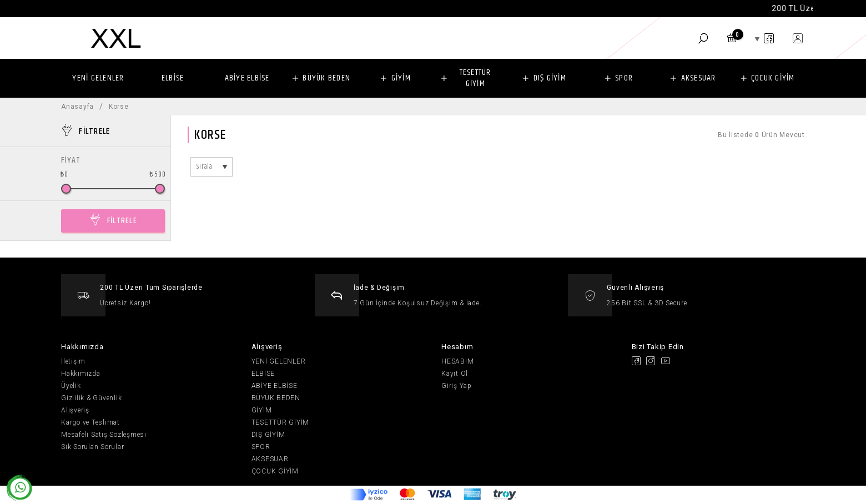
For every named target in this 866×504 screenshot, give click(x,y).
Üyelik (71, 386)
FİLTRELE (122, 221)
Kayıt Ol (455, 374)
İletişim (73, 361)
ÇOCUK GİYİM (773, 78)
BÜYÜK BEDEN (326, 78)
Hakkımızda (81, 374)
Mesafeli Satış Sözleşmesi (104, 435)
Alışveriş (75, 410)
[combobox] (212, 167)
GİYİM (401, 78)
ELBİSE (173, 78)
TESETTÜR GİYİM (475, 78)
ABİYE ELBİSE (247, 78)
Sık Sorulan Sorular (92, 447)
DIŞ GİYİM (550, 78)
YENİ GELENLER (98, 78)
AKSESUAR (699, 78)
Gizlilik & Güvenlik (91, 398)
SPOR (624, 78)
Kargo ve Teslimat (90, 422)
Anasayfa (77, 107)
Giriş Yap (457, 386)
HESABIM (457, 361)
